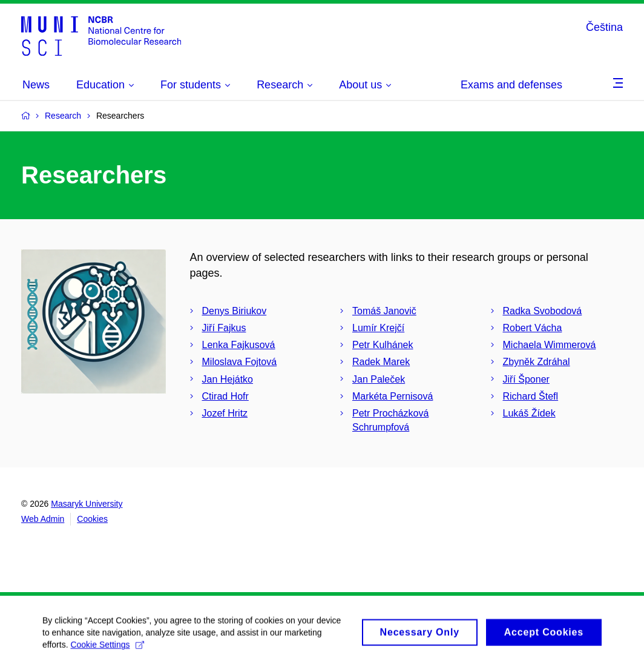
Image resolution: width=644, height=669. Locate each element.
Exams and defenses (511, 85)
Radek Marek (381, 362)
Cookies (92, 519)
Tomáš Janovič (384, 311)
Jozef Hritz (225, 413)
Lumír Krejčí (378, 328)
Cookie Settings (107, 650)
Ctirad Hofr (225, 396)
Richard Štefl (531, 396)
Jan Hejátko (228, 379)
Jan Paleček (379, 379)
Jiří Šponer (526, 379)
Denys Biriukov (235, 311)
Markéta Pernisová (393, 396)
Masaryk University (87, 504)
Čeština (604, 27)
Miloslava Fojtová (240, 362)
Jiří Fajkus (224, 328)
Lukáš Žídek (529, 413)
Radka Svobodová (543, 311)
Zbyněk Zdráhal (537, 362)
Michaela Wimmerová (550, 345)
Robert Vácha (533, 328)
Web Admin (43, 519)
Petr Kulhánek (383, 345)
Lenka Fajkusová (239, 345)
